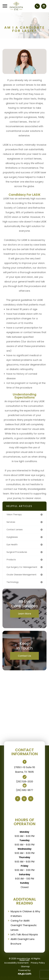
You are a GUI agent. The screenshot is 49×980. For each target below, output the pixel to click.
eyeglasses (12, 537)
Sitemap (25, 966)
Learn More (25, 614)
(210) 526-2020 (25, 782)
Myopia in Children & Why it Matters (25, 914)
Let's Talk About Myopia (24, 934)
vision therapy (14, 515)
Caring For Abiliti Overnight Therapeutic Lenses (24, 925)
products (11, 560)
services (11, 522)
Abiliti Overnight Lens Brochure (23, 941)
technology (13, 582)
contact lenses (15, 530)
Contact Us (24, 656)
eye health (12, 545)
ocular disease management (21, 575)
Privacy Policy (38, 963)
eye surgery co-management (22, 567)
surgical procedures (17, 552)
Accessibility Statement (16, 963)
